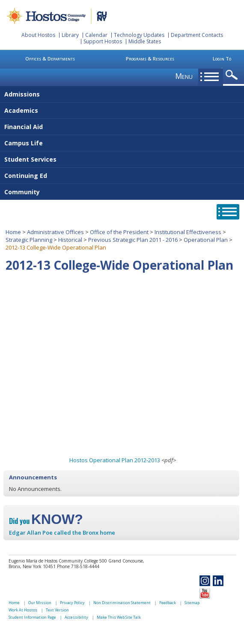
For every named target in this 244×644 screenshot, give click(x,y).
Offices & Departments (50, 59)
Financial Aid (24, 127)
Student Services (30, 159)
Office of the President (119, 232)
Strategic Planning (29, 240)
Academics (21, 110)
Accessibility (76, 617)
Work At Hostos (23, 610)
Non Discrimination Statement (122, 603)
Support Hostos (103, 41)
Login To (222, 59)
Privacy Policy (72, 603)
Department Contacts (197, 35)
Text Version (57, 610)
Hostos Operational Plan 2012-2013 (115, 460)
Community (22, 192)
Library (70, 35)
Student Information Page (32, 617)
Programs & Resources (150, 59)
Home (13, 232)
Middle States (145, 41)
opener (233, 75)
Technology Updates (139, 35)
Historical (70, 240)
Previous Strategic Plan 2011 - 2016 (133, 240)
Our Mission (40, 603)
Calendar (96, 35)
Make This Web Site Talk (119, 617)
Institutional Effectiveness (188, 232)
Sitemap (192, 603)
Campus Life (24, 143)
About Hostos (38, 35)
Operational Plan (206, 240)
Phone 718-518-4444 (78, 566)
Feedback (168, 603)
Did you (46, 521)
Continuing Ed (26, 176)
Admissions (22, 94)
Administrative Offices (55, 232)
